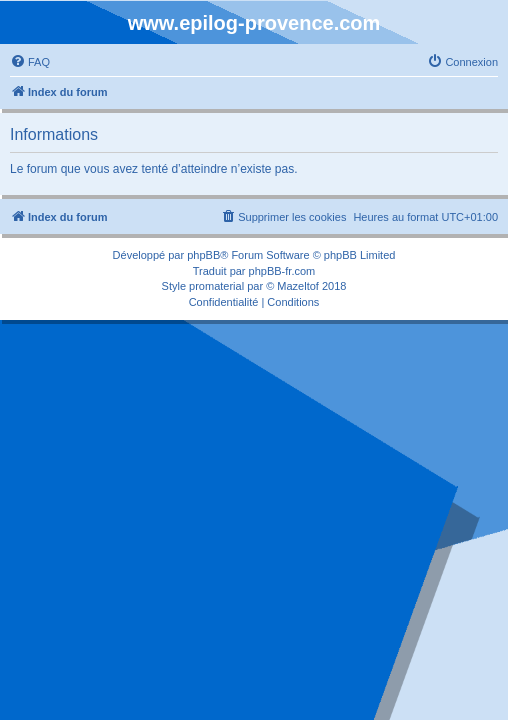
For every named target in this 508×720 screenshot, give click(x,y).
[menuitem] (30, 62)
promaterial (216, 286)
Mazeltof (298, 286)
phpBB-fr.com (282, 271)
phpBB (203, 255)
